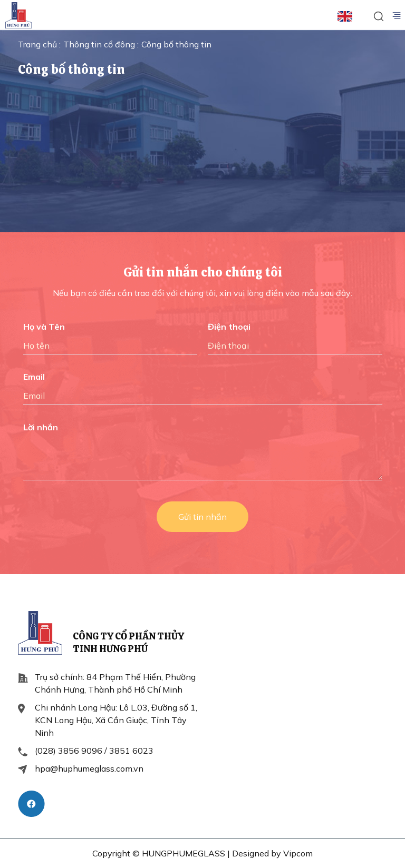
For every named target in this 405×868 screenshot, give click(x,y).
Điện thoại (229, 327)
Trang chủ (38, 44)
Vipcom (298, 853)
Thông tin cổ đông (100, 44)
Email (34, 377)
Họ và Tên (44, 327)
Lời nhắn (41, 427)
